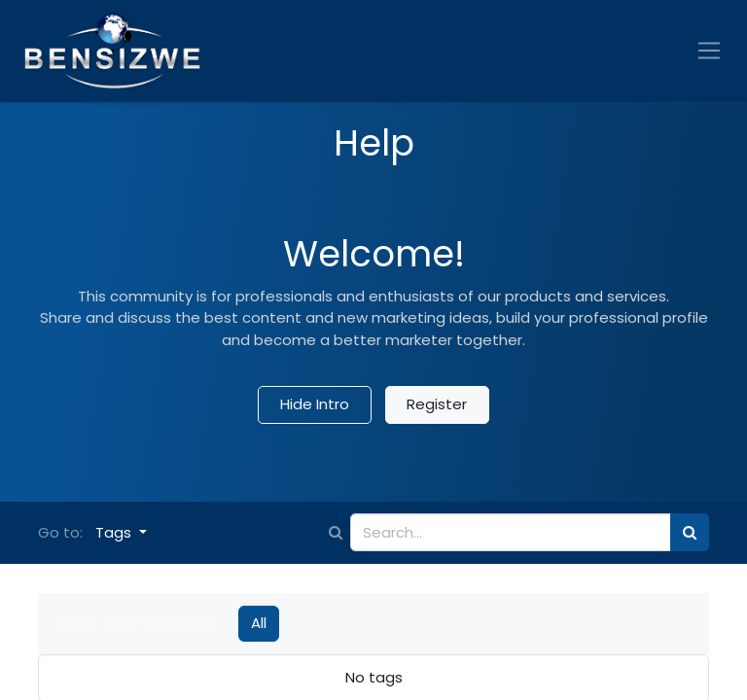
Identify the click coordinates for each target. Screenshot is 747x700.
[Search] (690, 532)
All (259, 623)
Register (437, 404)
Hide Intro (315, 404)
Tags (115, 532)
